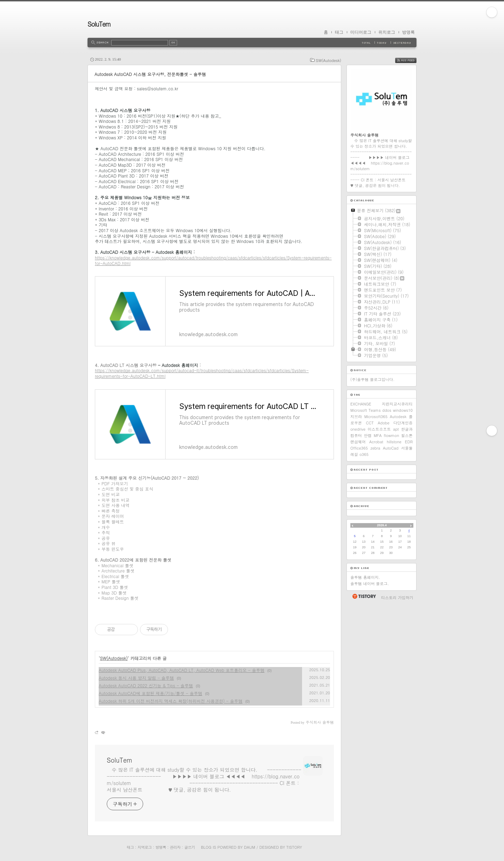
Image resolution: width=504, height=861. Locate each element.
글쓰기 (189, 847)
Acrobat (376, 442)
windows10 (403, 410)
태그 (339, 32)
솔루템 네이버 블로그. (370, 584)
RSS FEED (411, 60)
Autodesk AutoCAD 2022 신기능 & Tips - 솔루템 (146, 685)
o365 (364, 454)
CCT (370, 423)
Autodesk (398, 416)
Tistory (294, 847)
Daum (250, 847)
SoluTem (99, 24)
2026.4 (382, 525)
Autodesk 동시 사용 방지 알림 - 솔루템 (136, 678)
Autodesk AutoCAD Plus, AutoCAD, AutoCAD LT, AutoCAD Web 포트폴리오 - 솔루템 (182, 670)
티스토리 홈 (364, 596)
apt (396, 429)
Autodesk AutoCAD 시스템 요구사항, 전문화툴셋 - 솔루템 (150, 74)
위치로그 (387, 32)
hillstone (394, 442)
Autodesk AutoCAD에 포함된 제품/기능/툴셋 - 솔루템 (150, 693)
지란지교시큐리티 (397, 404)
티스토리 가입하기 (397, 598)
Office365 (359, 448)
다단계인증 (403, 423)
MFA (378, 435)
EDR (409, 442)
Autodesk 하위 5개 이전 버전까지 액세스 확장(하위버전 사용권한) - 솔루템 (171, 701)
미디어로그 (361, 32)
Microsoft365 (376, 416)
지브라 (356, 416)
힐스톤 (407, 435)
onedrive (358, 429)
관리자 (175, 847)
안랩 (368, 435)
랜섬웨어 (358, 442)
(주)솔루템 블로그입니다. (372, 379)
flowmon (391, 435)
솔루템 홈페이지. (365, 577)
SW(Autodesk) (328, 60)
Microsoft (359, 410)
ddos (387, 410)
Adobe (383, 423)
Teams (375, 410)
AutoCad (391, 448)
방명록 (408, 32)
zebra (375, 448)
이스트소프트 (379, 429)
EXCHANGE (361, 404)
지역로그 (145, 847)
